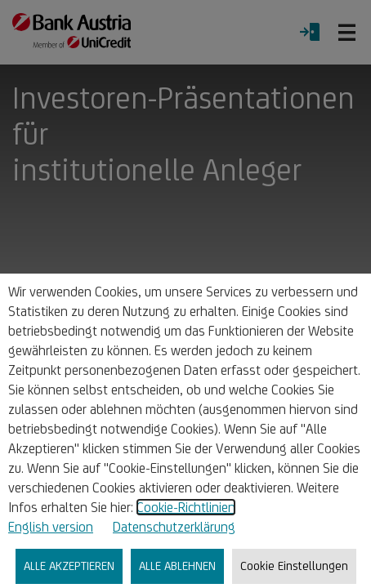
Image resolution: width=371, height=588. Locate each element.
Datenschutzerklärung (174, 527)
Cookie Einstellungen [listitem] (294, 566)
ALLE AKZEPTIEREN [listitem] (69, 566)
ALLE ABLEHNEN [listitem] (177, 566)
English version (51, 527)
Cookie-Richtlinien (186, 507)
